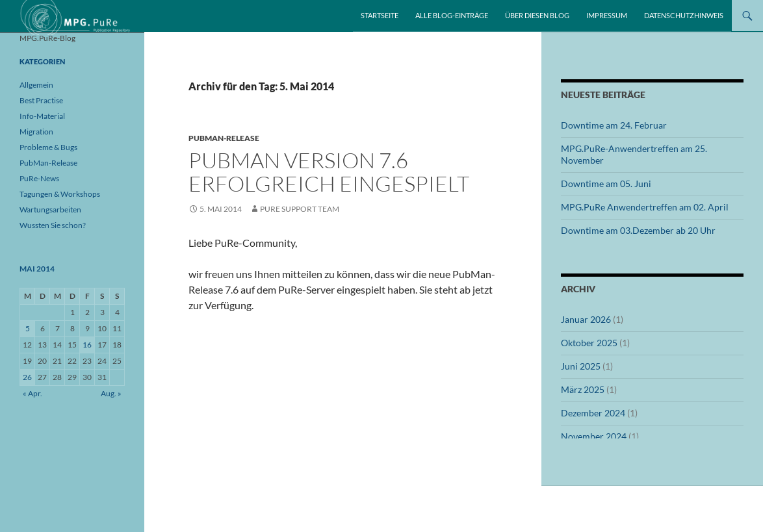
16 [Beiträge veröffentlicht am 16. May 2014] (87, 345)
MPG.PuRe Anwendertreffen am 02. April (645, 207)
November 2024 (594, 436)
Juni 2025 (581, 366)
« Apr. (32, 393)
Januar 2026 (586, 319)
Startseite (380, 15)
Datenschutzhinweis (684, 15)
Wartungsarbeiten (50, 209)
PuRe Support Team (300, 209)
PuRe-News (39, 178)
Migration (36, 132)
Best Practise (41, 100)
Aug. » (111, 393)
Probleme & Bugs (48, 147)
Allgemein (36, 85)
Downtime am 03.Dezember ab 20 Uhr (638, 230)
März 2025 (583, 389)
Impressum (607, 15)
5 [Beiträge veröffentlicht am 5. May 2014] (28, 328)
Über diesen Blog (537, 15)
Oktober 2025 (589, 343)
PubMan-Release (224, 138)
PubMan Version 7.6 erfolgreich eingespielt (329, 172)
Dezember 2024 (593, 413)
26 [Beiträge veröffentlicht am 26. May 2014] (27, 377)
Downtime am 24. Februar (614, 125)
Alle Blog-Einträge (452, 15)
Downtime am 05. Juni (606, 184)
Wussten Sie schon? (53, 225)
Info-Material (42, 116)
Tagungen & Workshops (60, 194)
